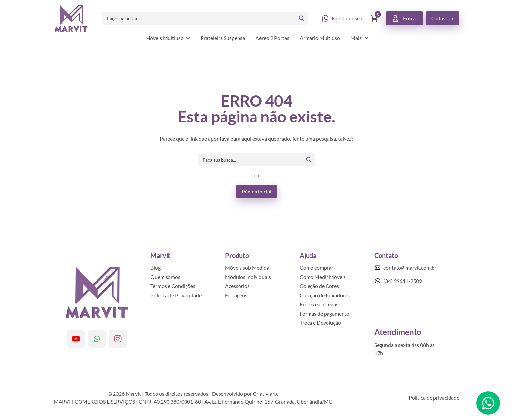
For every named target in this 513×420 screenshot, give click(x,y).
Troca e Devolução (320, 323)
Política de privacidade (434, 398)
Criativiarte (266, 394)
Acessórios (237, 286)
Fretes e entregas (319, 304)
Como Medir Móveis (323, 277)
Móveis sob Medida (247, 268)
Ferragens (236, 295)
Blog (156, 268)
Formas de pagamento (325, 313)
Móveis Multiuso (164, 38)
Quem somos (165, 277)
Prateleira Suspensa (223, 38)
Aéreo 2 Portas (272, 38)
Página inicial (256, 191)
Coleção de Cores (319, 286)
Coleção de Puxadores (325, 295)
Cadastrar (442, 18)
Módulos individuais (248, 277)
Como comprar (317, 268)
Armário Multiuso (320, 38)
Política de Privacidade (176, 295)
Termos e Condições (173, 286)
